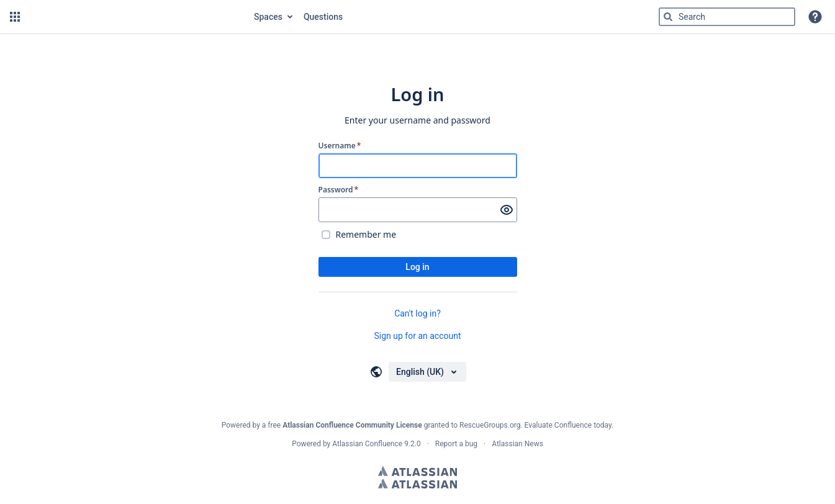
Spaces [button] (268, 17)
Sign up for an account (417, 336)
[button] (15, 17)
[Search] (668, 17)
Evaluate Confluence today (568, 425)
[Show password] (507, 210)
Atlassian (417, 471)
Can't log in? (417, 313)
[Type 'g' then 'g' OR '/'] (727, 17)
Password (339, 190)
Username (340, 146)
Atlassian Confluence (367, 444)
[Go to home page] (136, 17)
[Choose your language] (427, 372)
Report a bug (456, 444)
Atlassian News (517, 444)
